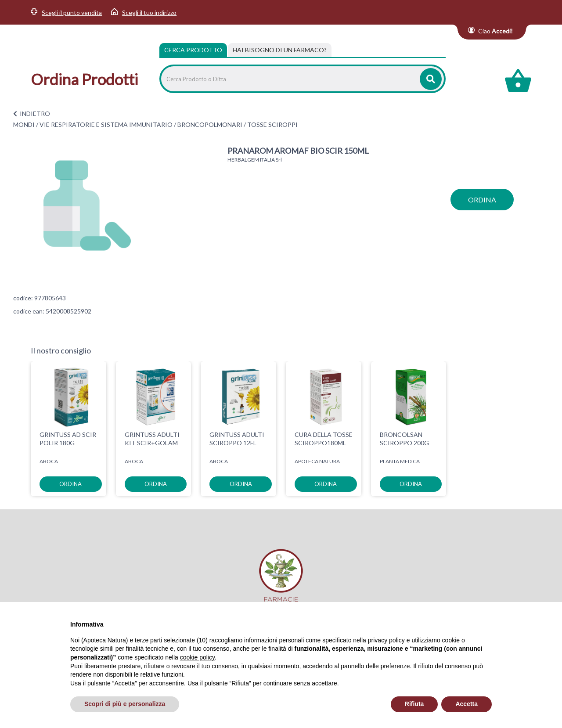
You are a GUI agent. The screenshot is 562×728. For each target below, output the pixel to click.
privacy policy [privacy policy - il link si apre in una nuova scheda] (386, 640)
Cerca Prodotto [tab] (193, 50)
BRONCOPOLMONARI (210, 124)
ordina (482, 200)
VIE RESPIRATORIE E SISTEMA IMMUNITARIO (106, 124)
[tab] (280, 50)
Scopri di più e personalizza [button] (125, 704)
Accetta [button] (467, 704)
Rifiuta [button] (414, 704)
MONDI (24, 124)
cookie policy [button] (197, 657)
